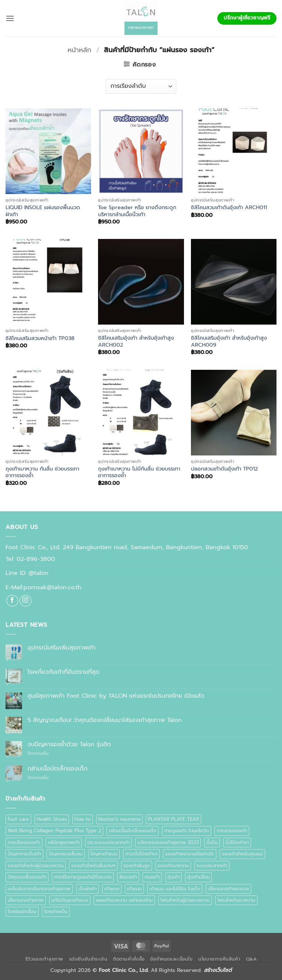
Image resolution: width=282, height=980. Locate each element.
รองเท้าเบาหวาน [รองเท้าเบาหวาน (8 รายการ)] (173, 865)
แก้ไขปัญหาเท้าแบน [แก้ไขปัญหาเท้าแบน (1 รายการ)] (70, 900)
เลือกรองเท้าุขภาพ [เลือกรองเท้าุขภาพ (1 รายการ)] (26, 900)
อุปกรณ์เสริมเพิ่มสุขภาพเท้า (62, 648)
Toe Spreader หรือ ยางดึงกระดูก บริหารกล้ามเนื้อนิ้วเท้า (137, 211)
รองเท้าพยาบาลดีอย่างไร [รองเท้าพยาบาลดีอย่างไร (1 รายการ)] (190, 854)
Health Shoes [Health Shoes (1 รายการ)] (52, 819)
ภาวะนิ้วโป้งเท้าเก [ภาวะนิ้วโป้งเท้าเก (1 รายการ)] (141, 854)
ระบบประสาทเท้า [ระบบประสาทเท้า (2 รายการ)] (212, 865)
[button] (10, 18)
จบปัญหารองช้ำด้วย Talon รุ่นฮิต (69, 745)
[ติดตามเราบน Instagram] (26, 601)
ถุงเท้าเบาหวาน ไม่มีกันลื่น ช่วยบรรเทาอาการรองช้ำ (139, 472)
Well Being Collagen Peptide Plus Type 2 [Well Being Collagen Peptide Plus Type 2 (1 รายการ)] (54, 831)
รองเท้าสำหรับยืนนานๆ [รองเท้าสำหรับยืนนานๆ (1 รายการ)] (93, 865)
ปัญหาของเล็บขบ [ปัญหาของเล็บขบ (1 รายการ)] (66, 854)
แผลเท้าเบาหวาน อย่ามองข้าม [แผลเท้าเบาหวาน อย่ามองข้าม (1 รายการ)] (124, 900)
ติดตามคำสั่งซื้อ (129, 959)
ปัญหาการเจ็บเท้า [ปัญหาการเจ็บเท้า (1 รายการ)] (24, 854)
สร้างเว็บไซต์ (218, 970)
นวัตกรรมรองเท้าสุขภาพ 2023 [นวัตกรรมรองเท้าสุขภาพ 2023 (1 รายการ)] (168, 842)
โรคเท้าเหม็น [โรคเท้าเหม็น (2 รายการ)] (56, 911)
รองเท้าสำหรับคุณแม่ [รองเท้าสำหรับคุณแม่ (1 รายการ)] (242, 854)
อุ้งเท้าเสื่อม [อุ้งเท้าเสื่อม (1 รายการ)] (198, 877)
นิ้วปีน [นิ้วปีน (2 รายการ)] (212, 842)
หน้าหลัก (79, 50)
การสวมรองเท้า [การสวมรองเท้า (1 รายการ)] (232, 831)
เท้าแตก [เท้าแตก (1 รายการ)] (112, 889)
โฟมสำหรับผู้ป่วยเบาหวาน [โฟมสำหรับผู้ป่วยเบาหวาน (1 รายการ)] (185, 900)
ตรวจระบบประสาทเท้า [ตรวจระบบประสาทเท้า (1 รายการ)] (109, 842)
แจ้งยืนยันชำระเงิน (88, 959)
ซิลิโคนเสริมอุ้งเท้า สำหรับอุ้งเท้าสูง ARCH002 (136, 341)
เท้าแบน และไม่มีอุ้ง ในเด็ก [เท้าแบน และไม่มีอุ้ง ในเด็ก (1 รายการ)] (175, 889)
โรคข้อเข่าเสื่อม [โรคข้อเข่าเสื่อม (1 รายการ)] (22, 911)
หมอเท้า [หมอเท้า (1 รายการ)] (152, 877)
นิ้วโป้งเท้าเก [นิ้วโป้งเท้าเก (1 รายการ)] (237, 842)
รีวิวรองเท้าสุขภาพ (45, 959)
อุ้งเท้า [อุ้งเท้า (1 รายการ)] (173, 877)
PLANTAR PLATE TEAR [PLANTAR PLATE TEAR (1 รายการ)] (173, 819)
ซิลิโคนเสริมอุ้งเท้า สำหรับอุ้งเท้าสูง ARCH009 (229, 341)
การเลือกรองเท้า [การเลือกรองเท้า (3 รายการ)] (24, 842)
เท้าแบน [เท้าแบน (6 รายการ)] (134, 889)
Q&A (252, 959)
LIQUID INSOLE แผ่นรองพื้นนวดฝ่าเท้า (43, 211)
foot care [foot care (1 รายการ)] (18, 819)
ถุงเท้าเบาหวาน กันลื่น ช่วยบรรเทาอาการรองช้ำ (42, 472)
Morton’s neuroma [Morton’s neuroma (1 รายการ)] (119, 819)
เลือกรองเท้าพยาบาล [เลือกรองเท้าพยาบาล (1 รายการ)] (228, 889)
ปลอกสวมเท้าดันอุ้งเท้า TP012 (224, 469)
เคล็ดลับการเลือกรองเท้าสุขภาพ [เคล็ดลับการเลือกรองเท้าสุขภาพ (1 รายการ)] (39, 889)
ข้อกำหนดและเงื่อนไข (171, 959)
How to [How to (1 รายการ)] (83, 819)
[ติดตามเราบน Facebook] (12, 601)
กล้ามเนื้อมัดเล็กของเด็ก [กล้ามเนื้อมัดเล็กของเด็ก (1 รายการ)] (133, 831)
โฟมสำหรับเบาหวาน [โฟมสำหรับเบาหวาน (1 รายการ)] (236, 900)
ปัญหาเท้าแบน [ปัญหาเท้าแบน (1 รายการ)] (104, 854)
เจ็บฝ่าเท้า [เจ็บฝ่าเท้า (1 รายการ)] (87, 889)
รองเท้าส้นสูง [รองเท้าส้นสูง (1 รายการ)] (137, 865)
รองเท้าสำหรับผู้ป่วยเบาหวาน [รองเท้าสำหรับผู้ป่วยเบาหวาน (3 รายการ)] (36, 865)
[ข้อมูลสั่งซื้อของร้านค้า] (141, 86)
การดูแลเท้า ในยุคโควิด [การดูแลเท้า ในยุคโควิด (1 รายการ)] (187, 831)
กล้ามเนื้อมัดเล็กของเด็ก (57, 769)
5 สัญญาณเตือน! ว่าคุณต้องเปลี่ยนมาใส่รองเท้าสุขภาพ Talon (105, 720)
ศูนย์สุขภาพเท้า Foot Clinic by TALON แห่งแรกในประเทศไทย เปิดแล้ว (116, 696)
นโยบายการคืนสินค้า (219, 959)
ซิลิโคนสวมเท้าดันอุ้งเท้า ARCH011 (229, 208)
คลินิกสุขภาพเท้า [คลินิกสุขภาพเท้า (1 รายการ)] (64, 842)
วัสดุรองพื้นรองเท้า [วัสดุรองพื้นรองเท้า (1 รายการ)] (27, 877)
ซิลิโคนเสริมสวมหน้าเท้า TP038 (40, 338)
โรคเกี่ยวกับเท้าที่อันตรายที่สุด (64, 672)
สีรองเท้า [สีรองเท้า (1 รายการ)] (128, 877)
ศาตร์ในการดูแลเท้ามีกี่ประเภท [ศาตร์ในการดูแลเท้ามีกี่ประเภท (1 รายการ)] (83, 877)
